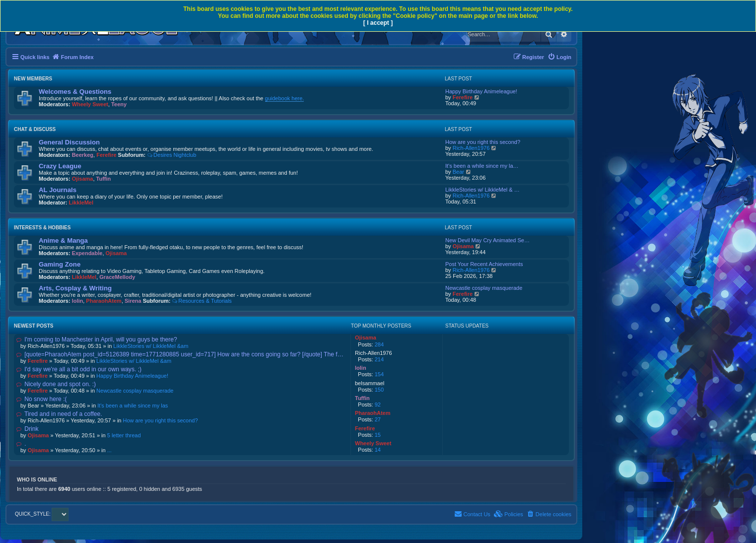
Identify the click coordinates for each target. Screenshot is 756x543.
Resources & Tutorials (202, 301)
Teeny (119, 104)
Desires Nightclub (172, 155)
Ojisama (83, 179)
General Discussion (69, 142)
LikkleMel (81, 203)
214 (379, 359)
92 (378, 405)
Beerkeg (83, 155)
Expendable (87, 253)
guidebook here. (285, 98)
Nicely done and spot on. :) (56, 384)
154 (379, 374)
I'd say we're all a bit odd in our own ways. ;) (79, 369)
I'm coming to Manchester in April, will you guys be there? (97, 339)
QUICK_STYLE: (42, 514)
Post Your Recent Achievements (484, 264)
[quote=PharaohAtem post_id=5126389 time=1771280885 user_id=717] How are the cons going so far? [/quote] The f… (180, 354)
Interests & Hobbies (42, 228)
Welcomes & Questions (75, 92)
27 (378, 419)
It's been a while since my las (133, 406)
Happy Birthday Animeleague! (481, 91)
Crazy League (60, 166)
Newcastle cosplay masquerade (484, 288)
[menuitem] (559, 57)
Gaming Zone (60, 264)
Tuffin (104, 179)
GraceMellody (117, 277)
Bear (458, 172)
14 (378, 450)
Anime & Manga (63, 240)
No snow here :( (42, 399)
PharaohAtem (104, 301)
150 (379, 390)
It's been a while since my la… (482, 166)
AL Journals (58, 190)
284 (379, 344)
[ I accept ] (378, 23)
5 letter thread (124, 435)
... (109, 450)
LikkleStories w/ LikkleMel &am (151, 346)
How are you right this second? (483, 142)
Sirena (133, 301)
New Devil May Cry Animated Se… (487, 240)
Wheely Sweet (90, 104)
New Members (33, 79)
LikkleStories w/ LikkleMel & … (482, 190)
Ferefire (463, 97)
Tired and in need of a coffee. (59, 414)
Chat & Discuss (35, 129)
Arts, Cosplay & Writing (75, 288)
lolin (78, 301)
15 (378, 435)
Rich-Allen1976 (471, 148)
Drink (27, 429)
